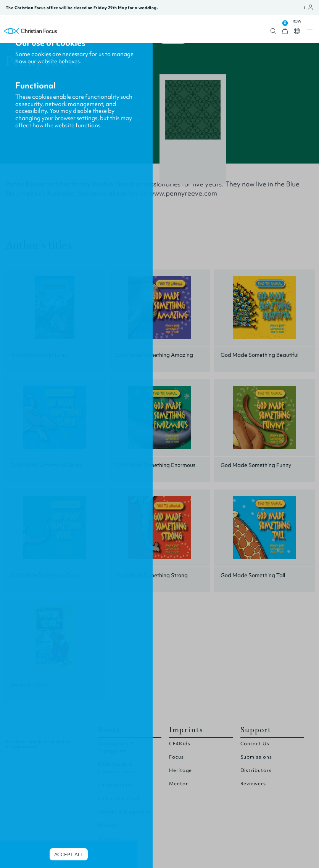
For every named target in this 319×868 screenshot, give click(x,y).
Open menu (310, 31)
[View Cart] (285, 31)
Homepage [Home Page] (31, 31)
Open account (311, 8)
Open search (273, 31)
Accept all (69, 854)
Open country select (297, 31)
